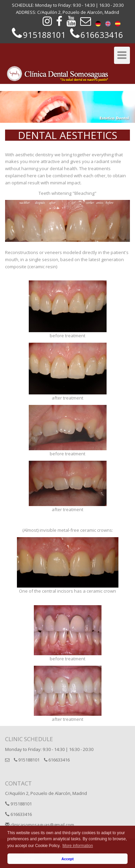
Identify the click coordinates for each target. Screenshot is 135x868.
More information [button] (78, 846)
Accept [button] (67, 859)
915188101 (27, 760)
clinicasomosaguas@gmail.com (40, 825)
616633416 (57, 760)
